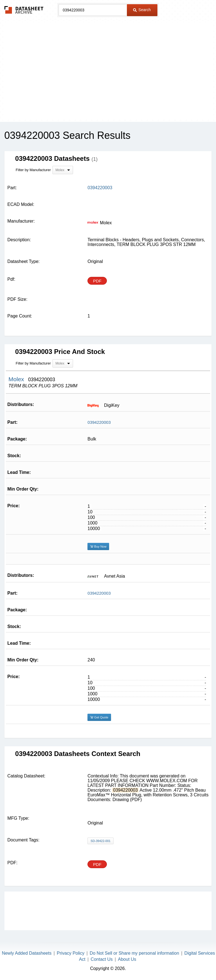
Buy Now (98, 546)
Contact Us (102, 959)
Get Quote (99, 717)
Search (142, 10)
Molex (17, 379)
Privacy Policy (71, 953)
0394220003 (99, 422)
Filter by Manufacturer (33, 170)
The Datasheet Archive (24, 10)
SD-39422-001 (101, 841)
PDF (97, 281)
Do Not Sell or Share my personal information (134, 953)
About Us (127, 959)
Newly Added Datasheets (27, 953)
